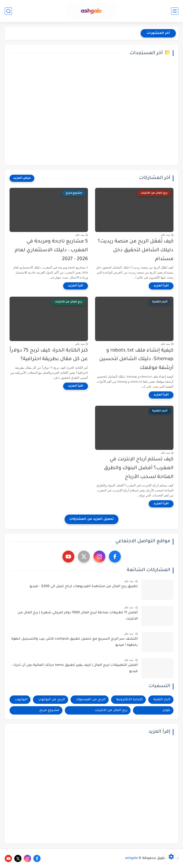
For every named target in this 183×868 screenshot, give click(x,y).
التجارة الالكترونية (130, 700)
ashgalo (132, 858)
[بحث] (8, 11)
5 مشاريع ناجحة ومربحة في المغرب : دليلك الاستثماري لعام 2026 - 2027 (51, 250)
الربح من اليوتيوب (52, 700)
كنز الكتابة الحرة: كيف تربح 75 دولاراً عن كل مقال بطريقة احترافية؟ (49, 355)
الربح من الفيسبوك (91, 700)
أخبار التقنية (162, 700)
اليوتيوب (21, 700)
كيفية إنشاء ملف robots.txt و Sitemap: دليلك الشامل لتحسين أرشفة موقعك (136, 360)
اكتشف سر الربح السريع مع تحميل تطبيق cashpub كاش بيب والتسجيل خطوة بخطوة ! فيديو (74, 642)
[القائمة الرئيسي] (175, 11)
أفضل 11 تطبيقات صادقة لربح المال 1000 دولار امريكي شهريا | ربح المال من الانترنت (78, 616)
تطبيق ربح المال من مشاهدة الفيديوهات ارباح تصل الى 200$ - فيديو (84, 587)
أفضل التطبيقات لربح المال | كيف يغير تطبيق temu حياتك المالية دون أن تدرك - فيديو (74, 668)
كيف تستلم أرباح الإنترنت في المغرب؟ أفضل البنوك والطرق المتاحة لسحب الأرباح (139, 468)
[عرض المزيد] (22, 178)
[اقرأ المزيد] (161, 286)
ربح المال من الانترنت (111, 710)
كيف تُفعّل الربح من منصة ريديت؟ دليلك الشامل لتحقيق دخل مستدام (136, 250)
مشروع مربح (49, 710)
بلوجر (167, 710)
